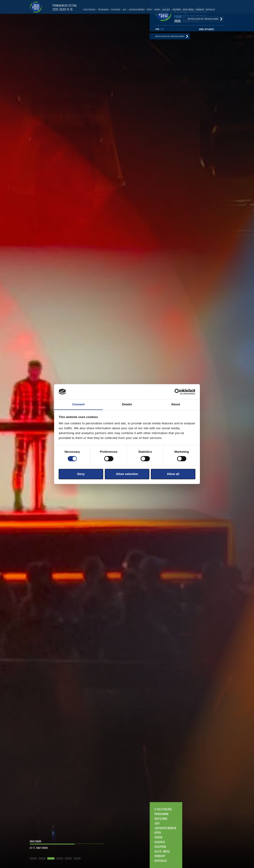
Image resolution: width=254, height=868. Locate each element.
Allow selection (127, 474)
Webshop (160, 856)
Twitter (180, 30)
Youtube (175, 30)
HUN (157, 29)
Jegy (157, 823)
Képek (158, 833)
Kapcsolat (161, 861)
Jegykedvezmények (165, 828)
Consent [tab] (78, 404)
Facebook (170, 30)
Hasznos (160, 842)
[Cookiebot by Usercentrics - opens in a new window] (181, 392)
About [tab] (176, 404)
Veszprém (160, 847)
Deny (81, 474)
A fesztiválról (163, 809)
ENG (162, 29)
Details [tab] (127, 404)
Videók (159, 837)
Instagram (185, 30)
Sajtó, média (162, 851)
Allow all (173, 474)
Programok (162, 814)
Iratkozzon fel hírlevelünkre (171, 37)
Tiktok (189, 30)
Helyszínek (161, 819)
